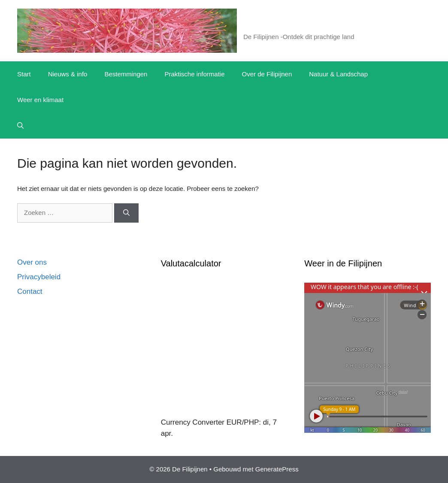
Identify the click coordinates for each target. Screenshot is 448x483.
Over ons (32, 262)
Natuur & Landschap (338, 74)
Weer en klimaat (40, 100)
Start (24, 74)
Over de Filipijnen (267, 74)
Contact (30, 291)
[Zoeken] (126, 213)
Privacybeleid (39, 277)
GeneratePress (277, 469)
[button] (20, 126)
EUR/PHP (243, 422)
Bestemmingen (126, 74)
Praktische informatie (194, 74)
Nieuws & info (68, 74)
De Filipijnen (275, 26)
